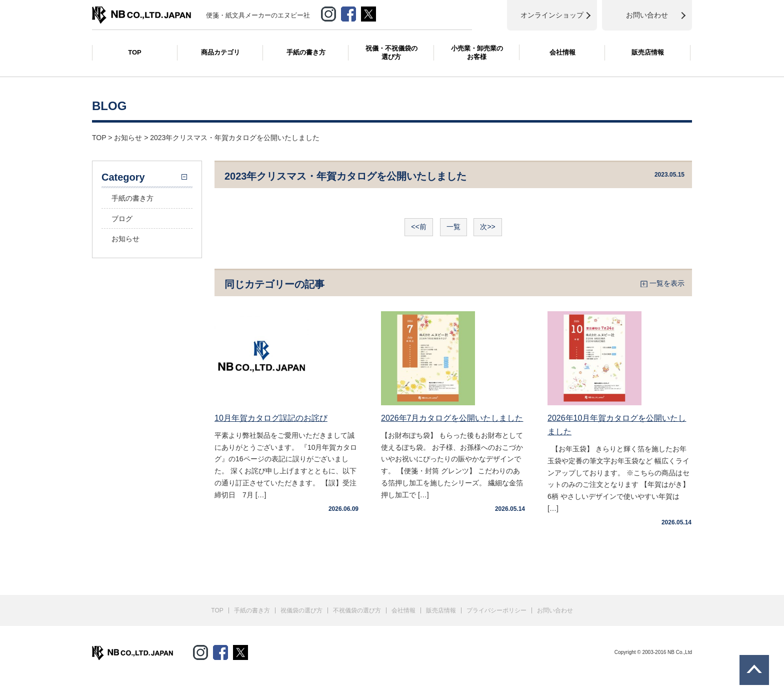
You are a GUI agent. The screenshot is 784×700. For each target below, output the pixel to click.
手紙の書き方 (306, 52)
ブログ (122, 219)
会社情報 (562, 52)
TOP (135, 52)
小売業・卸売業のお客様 (477, 53)
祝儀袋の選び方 (301, 610)
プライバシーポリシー (496, 610)
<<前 (418, 227)
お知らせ (125, 239)
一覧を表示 (667, 283)
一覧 (453, 227)
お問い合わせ (555, 610)
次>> (487, 227)
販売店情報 (648, 52)
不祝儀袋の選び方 (357, 610)
